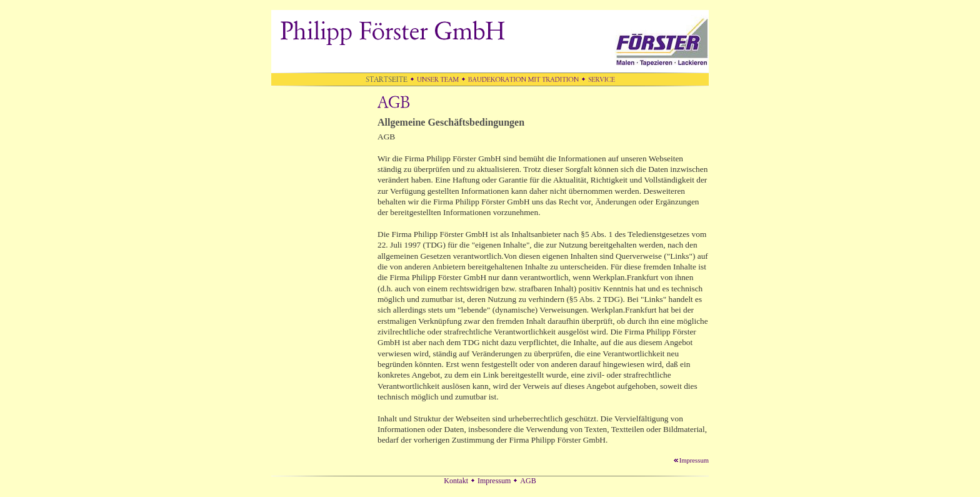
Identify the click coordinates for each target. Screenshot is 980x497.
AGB (528, 481)
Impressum (691, 460)
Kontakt (456, 481)
